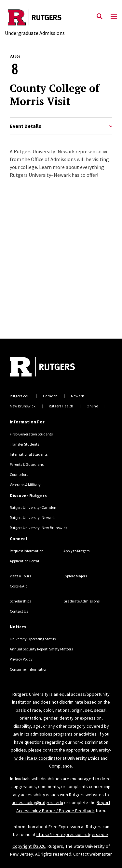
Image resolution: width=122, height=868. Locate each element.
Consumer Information (29, 669)
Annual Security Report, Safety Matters (41, 649)
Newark (77, 396)
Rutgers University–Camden (33, 507)
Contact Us (19, 611)
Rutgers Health (61, 406)
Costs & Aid (19, 586)
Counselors (19, 474)
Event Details (61, 126)
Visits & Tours (20, 576)
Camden (50, 396)
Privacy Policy (21, 659)
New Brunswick (23, 406)
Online (92, 406)
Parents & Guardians (27, 464)
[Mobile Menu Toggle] (114, 17)
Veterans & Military (25, 485)
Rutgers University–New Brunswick (39, 528)
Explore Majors (75, 576)
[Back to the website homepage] (35, 17)
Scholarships (20, 601)
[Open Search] (100, 17)
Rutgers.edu (20, 396)
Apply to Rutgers (76, 551)
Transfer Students (24, 444)
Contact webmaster (93, 854)
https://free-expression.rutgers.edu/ (72, 834)
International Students (29, 454)
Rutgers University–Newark (32, 518)
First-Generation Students (31, 434)
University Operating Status (33, 639)
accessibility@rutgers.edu (37, 802)
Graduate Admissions (81, 601)
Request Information (27, 551)
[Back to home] (54, 368)
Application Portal (24, 561)
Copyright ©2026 (29, 846)
